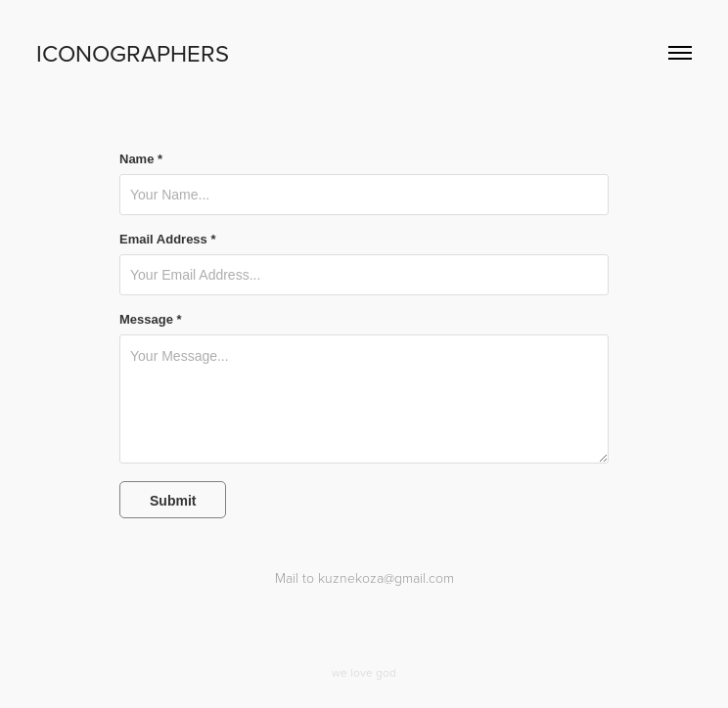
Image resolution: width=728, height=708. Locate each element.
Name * (141, 159)
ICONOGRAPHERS (133, 53)
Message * (151, 320)
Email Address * (168, 240)
